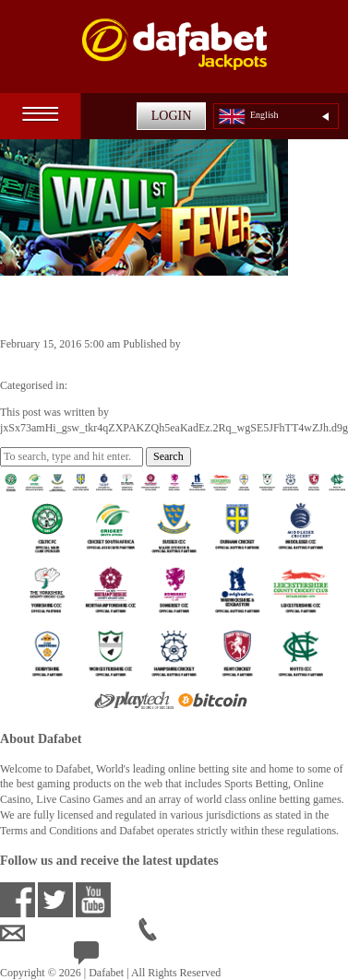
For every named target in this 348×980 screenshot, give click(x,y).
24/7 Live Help (121, 958)
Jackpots (89, 385)
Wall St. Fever (67, 305)
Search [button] (168, 456)
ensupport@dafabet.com (69, 934)
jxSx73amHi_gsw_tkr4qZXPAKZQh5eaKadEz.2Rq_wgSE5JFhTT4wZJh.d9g (174, 360)
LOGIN (172, 116)
